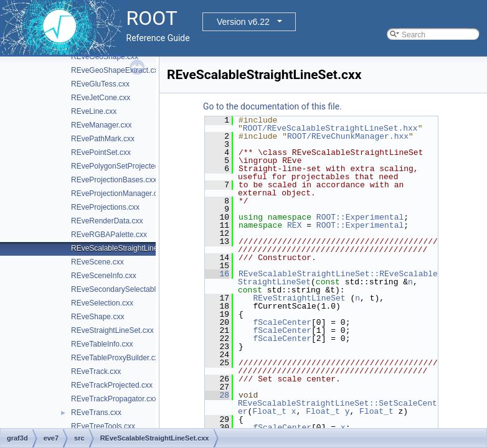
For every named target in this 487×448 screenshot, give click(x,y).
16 (217, 274)
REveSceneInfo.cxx (104, 276)
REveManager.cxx (101, 125)
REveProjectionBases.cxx (114, 180)
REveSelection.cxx (102, 303)
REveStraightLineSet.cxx (112, 330)
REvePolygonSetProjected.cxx (122, 166)
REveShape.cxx (97, 317)
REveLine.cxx (94, 111)
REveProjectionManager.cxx (118, 194)
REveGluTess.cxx (100, 84)
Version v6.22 (243, 22)
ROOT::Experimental (360, 217)
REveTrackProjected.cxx (112, 385)
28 (217, 395)
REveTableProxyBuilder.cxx (117, 358)
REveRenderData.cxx (107, 221)
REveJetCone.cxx (101, 98)
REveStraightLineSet (299, 298)
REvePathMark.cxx (103, 139)
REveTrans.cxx (96, 413)
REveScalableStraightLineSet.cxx (127, 248)
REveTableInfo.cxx (102, 344)
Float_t (269, 411)
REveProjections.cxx (105, 207)
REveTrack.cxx (96, 371)
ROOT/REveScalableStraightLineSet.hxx (330, 128)
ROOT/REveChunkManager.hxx (348, 136)
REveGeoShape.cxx (105, 57)
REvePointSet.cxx (101, 152)
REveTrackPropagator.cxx (114, 399)
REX (294, 225)
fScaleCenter (282, 322)
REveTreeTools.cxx (103, 426)
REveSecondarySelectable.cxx (122, 289)
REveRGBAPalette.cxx (109, 235)
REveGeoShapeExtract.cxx (116, 70)
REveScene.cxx (97, 262)
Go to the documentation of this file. (272, 106)
